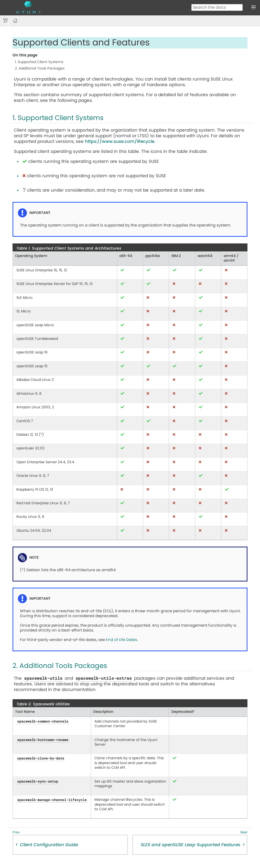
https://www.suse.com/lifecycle (120, 141)
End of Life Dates (122, 640)
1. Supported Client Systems (39, 62)
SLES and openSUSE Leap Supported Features (191, 845)
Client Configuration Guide (49, 845)
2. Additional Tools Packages (40, 68)
